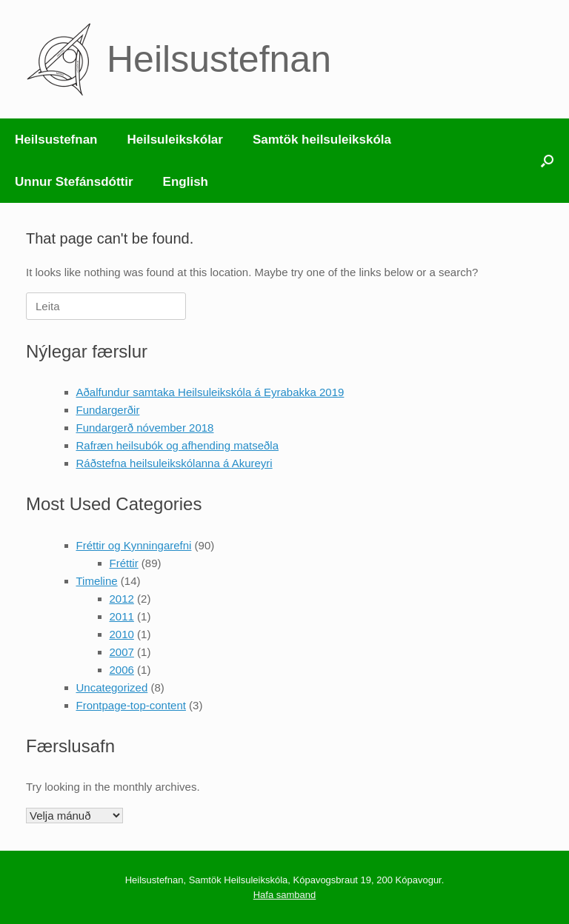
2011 (122, 616)
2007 (122, 652)
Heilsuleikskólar (174, 140)
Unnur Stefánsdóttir (74, 182)
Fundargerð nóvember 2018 (145, 428)
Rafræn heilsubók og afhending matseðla (178, 445)
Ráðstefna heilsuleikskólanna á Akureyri (174, 463)
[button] (547, 161)
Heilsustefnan (56, 140)
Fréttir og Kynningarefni (134, 545)
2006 (122, 670)
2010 (122, 634)
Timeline (97, 581)
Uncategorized (112, 687)
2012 (122, 599)
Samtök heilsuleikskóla (322, 140)
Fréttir (124, 563)
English (186, 182)
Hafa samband (285, 895)
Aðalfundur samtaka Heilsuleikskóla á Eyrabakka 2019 (210, 392)
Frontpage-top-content (131, 705)
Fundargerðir (108, 410)
